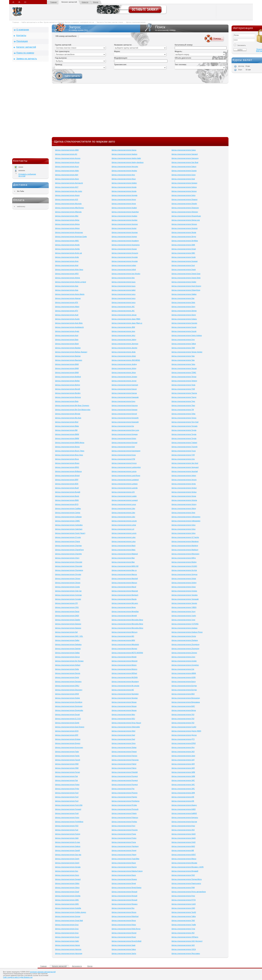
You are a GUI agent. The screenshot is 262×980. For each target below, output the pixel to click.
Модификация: (121, 58)
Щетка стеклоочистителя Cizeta (67, 587)
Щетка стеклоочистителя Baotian (68, 348)
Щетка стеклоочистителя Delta (67, 669)
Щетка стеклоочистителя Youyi (183, 611)
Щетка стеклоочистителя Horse (124, 204)
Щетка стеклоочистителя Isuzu (124, 282)
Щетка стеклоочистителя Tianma (184, 393)
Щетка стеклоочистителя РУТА (184, 900)
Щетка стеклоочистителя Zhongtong (185, 644)
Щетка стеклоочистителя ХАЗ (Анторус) (187, 941)
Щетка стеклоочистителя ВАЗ (183, 694)
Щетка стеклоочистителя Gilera (67, 888)
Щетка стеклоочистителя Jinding (124, 364)
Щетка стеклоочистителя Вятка (184, 710)
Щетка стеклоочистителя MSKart (124, 673)
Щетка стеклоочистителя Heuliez (124, 171)
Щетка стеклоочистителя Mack (124, 546)
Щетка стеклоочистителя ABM (67, 150)
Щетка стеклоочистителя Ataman (68, 298)
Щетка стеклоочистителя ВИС (183, 706)
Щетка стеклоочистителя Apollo (67, 245)
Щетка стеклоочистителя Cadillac (68, 508)
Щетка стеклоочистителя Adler (67, 171)
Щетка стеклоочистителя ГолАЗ (184, 727)
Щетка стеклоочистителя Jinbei (124, 356)
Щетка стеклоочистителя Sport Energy (186, 286)
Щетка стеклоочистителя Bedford (68, 377)
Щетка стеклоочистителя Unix (183, 459)
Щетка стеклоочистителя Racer (124, 863)
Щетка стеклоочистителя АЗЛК (183, 677)
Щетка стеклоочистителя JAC (123, 307)
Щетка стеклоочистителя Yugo (183, 620)
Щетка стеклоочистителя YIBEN (184, 607)
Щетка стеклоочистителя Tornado (184, 426)
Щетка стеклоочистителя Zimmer (184, 653)
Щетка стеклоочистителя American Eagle (71, 237)
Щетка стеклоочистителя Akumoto (68, 204)
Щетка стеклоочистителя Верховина (186, 702)
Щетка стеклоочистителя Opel (123, 735)
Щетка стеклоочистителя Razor (124, 875)
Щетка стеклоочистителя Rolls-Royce (126, 929)
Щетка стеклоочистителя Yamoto (184, 603)
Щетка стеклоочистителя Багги (184, 682)
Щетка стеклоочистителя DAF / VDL (69, 636)
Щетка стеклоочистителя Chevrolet (69, 562)
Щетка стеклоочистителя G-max (68, 842)
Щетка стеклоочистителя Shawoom (185, 208)
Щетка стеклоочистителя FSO (67, 826)
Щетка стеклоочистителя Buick (67, 496)
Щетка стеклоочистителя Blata (67, 426)
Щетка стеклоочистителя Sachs (124, 953)
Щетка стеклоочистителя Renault (124, 892)
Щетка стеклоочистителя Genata (68, 867)
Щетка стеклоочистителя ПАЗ (183, 875)
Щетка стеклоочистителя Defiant (68, 665)
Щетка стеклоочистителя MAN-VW (125, 566)
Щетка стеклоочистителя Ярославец (186, 953)
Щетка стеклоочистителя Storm (184, 315)
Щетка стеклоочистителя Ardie (67, 257)
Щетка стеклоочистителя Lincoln (124, 521)
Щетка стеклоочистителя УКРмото (185, 937)
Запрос (96, 28)
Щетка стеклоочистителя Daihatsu (68, 644)
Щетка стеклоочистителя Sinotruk (184, 228)
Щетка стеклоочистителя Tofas (183, 414)
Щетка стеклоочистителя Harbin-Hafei (126, 158)
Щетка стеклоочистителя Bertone (68, 397)
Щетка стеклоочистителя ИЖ (183, 797)
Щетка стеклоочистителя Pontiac (124, 822)
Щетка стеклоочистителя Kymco (124, 463)
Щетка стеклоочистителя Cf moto (68, 537)
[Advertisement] (30, 111)
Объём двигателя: (183, 58)
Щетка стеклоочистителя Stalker (184, 294)
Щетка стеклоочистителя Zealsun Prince (187, 632)
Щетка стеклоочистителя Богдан (184, 686)
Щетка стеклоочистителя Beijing (68, 385)
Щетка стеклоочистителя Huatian (124, 216)
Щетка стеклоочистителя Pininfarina (126, 801)
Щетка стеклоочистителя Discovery (69, 690)
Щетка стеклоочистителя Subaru (184, 319)
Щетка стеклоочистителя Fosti (67, 813)
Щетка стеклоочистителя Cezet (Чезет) (70, 533)
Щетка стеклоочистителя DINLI (67, 686)
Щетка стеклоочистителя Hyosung (125, 253)
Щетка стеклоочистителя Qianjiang (125, 846)
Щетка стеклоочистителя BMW (67, 434)
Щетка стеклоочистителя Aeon (67, 179)
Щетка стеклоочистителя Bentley (68, 393)
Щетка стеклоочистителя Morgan (124, 649)
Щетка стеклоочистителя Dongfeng (69, 702)
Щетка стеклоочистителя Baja (67, 340)
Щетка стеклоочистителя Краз (183, 826)
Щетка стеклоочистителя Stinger (184, 311)
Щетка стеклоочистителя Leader (124, 496)
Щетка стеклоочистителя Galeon (68, 846)
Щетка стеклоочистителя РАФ (183, 888)
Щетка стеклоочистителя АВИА (184, 673)
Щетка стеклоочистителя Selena (184, 187)
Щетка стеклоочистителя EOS (67, 731)
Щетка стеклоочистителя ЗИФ (183, 793)
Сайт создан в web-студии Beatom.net (18, 977)
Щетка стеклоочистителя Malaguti (125, 554)
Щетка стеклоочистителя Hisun (124, 179)
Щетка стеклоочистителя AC (66, 154)
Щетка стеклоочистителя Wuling (184, 562)
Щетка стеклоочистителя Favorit (68, 760)
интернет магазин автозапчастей (43, 972)
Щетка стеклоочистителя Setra (183, 195)
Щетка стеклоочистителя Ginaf (67, 892)
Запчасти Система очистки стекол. (110, 22)
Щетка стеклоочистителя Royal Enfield (127, 941)
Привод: (59, 65)
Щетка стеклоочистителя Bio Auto (68, 418)
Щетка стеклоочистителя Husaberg (125, 241)
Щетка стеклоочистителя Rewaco (125, 904)
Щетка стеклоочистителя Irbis (123, 278)
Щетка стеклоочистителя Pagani (124, 752)
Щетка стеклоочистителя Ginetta (68, 896)
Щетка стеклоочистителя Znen (183, 657)
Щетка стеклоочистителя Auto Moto (69, 323)
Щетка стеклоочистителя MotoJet (125, 661)
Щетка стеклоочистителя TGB (183, 389)
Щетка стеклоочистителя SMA (183, 245)
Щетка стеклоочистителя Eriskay (68, 739)
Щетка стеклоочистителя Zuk (183, 669)
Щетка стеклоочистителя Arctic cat (68, 253)
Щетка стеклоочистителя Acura (67, 162)
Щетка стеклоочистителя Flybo (67, 789)
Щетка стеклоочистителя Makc (124, 550)
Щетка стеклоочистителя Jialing (124, 340)
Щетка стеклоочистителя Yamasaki (185, 599)
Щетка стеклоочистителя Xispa (184, 587)
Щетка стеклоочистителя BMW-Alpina (70, 443)
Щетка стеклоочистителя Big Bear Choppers (72, 405)
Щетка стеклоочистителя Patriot (124, 764)
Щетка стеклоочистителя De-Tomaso (69, 661)
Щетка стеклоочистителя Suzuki (184, 327)
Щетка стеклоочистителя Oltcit (123, 731)
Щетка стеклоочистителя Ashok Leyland (71, 282)
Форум (96, 2)
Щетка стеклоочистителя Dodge (67, 698)
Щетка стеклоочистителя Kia (123, 426)
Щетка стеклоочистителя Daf (66, 632)
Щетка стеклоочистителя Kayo (123, 401)
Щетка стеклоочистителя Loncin (124, 533)
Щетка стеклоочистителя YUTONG (185, 624)
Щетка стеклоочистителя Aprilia (67, 249)
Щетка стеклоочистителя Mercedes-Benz (127, 628)
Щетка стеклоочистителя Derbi (67, 677)
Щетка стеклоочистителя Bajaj (67, 344)
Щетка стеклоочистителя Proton (124, 838)
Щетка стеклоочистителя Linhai (124, 525)
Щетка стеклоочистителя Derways (68, 682)
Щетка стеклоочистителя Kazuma (125, 405)
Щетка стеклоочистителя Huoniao (125, 232)
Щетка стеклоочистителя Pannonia (125, 760)
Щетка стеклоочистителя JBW (123, 327)
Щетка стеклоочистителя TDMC (184, 372)
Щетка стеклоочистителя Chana (67, 541)
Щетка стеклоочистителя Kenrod (124, 414)
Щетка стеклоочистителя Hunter (124, 228)
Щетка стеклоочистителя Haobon (125, 154)
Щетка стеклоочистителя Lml (123, 529)
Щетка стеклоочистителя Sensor (184, 191)
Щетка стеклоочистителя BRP (67, 480)
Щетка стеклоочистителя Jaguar (124, 315)
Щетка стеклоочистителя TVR (183, 455)
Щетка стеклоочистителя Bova (67, 459)
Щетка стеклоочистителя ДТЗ (183, 739)
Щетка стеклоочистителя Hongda (125, 195)
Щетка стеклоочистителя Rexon (124, 912)
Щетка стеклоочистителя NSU (123, 719)
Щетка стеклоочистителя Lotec (124, 537)
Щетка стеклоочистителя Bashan (68, 356)
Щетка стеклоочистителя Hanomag (69, 953)
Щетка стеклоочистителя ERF (67, 735)
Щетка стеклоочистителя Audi (67, 315)
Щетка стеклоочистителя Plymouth (125, 809)
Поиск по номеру (25, 53)
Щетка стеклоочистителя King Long (125, 430)
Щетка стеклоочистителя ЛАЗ (183, 830)
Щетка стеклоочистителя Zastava (184, 628)
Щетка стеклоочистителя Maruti (124, 587)
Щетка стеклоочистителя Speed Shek (186, 278)
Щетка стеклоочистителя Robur (124, 925)
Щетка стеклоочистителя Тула (183, 929)
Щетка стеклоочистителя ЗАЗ (183, 752)
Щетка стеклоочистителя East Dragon (70, 727)
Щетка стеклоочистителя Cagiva (68, 513)
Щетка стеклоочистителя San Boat (185, 162)
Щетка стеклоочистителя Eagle (67, 723)
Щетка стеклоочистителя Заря (183, 756)
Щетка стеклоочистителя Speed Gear (186, 274)
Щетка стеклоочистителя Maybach (125, 595)
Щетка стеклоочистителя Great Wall (69, 920)
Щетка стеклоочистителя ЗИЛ (183, 764)
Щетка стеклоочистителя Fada (67, 752)
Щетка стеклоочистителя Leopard (125, 500)
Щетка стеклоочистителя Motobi (124, 657)
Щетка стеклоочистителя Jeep (123, 331)
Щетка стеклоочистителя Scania (184, 171)
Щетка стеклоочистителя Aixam (67, 195)
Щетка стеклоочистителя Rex (123, 908)
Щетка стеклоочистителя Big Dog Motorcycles (73, 410)
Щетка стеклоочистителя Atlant (67, 307)
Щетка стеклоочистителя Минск (184, 859)
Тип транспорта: (62, 51)
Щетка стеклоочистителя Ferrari (67, 772)
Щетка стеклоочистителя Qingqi (124, 850)
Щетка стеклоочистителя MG (123, 636)
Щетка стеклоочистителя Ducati (67, 714)
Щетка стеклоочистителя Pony (123, 826)
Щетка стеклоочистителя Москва (184, 863)
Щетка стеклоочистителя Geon (67, 875)
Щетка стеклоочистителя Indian (124, 265)
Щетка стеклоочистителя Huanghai (125, 212)
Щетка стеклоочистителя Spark (184, 269)
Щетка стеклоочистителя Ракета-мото (186, 883)
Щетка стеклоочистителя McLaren (125, 603)
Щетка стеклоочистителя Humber (125, 220)
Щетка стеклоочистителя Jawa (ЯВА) (126, 319)
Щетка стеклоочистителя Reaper (124, 879)
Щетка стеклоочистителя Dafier (67, 640)
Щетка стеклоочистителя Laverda (125, 488)
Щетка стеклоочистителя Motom (124, 665)
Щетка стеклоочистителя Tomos (184, 418)
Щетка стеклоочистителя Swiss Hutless (187, 335)
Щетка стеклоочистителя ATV (67, 311)
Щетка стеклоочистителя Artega (67, 278)
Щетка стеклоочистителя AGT (67, 187)
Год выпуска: (61, 58)
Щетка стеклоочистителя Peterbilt (125, 772)
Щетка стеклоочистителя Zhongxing (185, 649)
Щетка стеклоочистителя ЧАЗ (183, 945)
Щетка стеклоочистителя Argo (67, 261)
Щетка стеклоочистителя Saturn (184, 166)
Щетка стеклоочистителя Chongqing (69, 570)
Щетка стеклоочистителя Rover (124, 937)
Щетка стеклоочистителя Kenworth (125, 418)
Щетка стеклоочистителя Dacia (67, 611)
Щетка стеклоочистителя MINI (123, 640)
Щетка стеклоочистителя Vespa (184, 496)
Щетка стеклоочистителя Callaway (68, 517)
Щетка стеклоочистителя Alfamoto (68, 212)
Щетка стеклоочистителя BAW (67, 364)
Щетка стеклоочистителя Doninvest (69, 706)
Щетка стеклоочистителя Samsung (185, 158)
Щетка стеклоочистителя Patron (124, 768)
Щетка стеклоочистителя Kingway (125, 434)
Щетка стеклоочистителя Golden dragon (71, 912)
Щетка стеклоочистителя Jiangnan (125, 344)
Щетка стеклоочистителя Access (68, 158)
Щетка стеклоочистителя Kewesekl (125, 422)
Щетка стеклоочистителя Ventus (184, 492)
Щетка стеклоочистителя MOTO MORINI (127, 653)
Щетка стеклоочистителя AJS (67, 199)
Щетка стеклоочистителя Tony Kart (185, 422)
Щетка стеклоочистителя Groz (67, 925)
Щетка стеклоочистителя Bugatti (68, 492)
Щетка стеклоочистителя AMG (67, 241)
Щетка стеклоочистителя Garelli (67, 850)
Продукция (22, 41)
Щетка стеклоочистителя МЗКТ (184, 855)
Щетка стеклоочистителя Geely (67, 859)
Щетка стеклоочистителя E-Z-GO (68, 719)
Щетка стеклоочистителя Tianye (184, 397)
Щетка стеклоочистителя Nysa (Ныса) (126, 723)
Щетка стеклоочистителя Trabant (184, 443)
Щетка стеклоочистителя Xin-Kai (184, 570)
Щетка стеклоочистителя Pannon (124, 756)
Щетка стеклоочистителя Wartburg (185, 550)
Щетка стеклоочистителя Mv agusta (125, 686)
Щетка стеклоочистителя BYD (67, 504)
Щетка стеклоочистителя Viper (183, 513)
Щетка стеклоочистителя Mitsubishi (125, 644)
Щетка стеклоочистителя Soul (183, 265)
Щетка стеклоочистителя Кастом (184, 822)
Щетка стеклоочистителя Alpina (67, 224)
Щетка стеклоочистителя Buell (67, 488)
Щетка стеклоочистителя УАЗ (183, 933)
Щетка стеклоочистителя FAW (67, 764)
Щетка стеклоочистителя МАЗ (183, 846)
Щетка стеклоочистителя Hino (123, 175)
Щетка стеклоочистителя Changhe (68, 554)
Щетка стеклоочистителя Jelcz (123, 335)
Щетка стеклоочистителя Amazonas (69, 232)
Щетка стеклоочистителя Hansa (124, 150)
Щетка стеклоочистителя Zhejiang (185, 640)
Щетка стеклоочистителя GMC (67, 900)
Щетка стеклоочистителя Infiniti (124, 269)
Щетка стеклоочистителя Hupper (124, 237)
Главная (53, 2)
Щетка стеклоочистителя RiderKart (125, 916)
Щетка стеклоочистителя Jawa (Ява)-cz (127, 323)
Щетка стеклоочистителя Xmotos (184, 591)
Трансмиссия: (120, 65)
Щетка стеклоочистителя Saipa (184, 150)
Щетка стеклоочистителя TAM (183, 348)
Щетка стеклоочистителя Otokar (124, 747)
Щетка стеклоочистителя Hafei (67, 941)
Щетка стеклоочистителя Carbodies (69, 525)
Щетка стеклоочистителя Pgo (123, 789)
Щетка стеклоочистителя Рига (183, 896)
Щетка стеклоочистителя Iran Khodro (126, 274)
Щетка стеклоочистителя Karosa (124, 393)
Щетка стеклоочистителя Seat (183, 179)
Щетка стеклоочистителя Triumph (184, 447)
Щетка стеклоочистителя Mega (124, 607)
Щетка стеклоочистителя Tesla (183, 385)
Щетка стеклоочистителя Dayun (67, 657)
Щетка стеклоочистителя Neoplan (125, 698)
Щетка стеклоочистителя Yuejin (184, 616)
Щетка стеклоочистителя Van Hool (185, 463)
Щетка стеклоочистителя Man (123, 558)
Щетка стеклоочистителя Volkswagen (186, 517)
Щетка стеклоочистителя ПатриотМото (187, 879)
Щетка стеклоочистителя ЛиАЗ (183, 834)
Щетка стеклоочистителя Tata (183, 356)
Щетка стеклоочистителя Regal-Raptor (127, 888)
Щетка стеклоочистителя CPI (66, 603)
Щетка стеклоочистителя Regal (124, 883)
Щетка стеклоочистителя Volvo (183, 525)
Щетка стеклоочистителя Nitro (123, 714)
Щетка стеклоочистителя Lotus (124, 541)
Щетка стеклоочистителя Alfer (67, 216)
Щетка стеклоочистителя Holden (124, 183)
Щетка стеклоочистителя (136, 22)
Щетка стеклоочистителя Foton (67, 817)
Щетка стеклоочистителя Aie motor (69, 191)
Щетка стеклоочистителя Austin (67, 319)
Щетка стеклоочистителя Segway (184, 183)
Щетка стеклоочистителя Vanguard (185, 467)
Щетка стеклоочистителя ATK (67, 302)
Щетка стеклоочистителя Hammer (68, 949)
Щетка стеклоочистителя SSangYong (186, 290)
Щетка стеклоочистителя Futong (68, 834)
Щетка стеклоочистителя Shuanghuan (186, 216)
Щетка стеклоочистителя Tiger (183, 401)
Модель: (179, 51)
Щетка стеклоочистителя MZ (123, 690)
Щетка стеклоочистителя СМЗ (183, 908)
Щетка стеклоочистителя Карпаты (185, 817)
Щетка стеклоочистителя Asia (67, 286)
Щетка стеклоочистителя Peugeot (125, 776)
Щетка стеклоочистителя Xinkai (184, 579)
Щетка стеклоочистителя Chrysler (68, 574)
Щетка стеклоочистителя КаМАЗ (184, 813)
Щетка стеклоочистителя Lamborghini (126, 467)
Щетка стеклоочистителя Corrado (68, 599)
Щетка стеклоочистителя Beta (67, 401)
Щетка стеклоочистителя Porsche (125, 830)
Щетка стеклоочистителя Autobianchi (69, 327)
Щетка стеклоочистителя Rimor (124, 920)
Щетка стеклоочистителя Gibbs (67, 883)
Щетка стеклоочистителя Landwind (125, 480)
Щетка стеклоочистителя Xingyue (184, 574)
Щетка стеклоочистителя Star (183, 298)
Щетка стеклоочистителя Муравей (185, 871)
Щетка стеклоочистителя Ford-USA (69, 805)
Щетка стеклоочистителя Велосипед (186, 698)
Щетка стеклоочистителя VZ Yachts (185, 537)
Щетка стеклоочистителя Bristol (67, 476)
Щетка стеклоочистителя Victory (184, 504)
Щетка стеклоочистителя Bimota (68, 414)
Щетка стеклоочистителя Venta (184, 484)
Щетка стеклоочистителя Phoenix (125, 793)
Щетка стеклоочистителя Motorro (124, 669)
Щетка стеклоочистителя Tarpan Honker (187, 352)
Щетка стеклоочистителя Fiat (66, 776)
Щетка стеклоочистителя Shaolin (184, 204)
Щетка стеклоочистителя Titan (183, 405)
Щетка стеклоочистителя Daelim (68, 620)
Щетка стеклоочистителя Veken (184, 476)
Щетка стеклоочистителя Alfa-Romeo (69, 208)
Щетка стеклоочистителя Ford (67, 793)
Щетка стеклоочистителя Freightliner (69, 822)
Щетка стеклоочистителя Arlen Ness (69, 269)
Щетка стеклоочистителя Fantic (67, 756)
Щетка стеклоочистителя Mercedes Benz (127, 620)
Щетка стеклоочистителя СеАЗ (184, 904)
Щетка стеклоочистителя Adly (67, 175)
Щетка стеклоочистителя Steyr (183, 307)
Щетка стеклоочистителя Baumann (69, 360)
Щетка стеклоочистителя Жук (183, 747)
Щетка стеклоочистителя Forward (68, 809)
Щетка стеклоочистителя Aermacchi (69, 183)
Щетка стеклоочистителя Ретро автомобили (189, 892)
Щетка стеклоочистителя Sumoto (184, 323)
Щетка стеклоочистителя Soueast (184, 261)
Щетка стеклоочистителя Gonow (68, 916)
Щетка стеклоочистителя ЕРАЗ (184, 743)
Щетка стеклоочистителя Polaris (124, 813)
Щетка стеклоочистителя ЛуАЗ (183, 842)
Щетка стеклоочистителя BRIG (67, 467)
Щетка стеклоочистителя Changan (68, 546)
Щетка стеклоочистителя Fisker (67, 785)
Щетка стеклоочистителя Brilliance (68, 471)
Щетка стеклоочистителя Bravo (67, 463)
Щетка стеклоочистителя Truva (184, 451)
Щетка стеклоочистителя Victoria (184, 500)
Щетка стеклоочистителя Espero (68, 743)
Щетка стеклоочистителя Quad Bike (125, 859)
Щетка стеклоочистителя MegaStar (125, 611)
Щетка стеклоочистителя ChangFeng (69, 550)
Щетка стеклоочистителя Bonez (67, 447)
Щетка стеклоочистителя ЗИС (183, 780)
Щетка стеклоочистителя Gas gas (68, 855)
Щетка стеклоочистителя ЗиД (183, 760)
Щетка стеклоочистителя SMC (183, 253)
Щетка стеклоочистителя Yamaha (184, 595)
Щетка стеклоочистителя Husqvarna (126, 245)
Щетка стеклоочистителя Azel (67, 335)
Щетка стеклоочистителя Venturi (184, 488)
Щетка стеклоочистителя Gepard (68, 879)
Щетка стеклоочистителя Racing (124, 867)
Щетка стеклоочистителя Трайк (184, 925)
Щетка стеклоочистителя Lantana (125, 484)
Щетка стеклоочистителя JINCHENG (126, 360)
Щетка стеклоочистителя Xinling (184, 583)
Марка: (117, 51)
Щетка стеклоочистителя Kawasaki (125, 397)
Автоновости (77, 966)
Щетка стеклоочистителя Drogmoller (69, 710)
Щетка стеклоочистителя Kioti (123, 447)
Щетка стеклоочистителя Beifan (67, 381)
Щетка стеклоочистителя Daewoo (68, 624)
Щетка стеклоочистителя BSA (67, 484)
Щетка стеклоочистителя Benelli (68, 389)
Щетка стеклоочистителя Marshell (125, 579)
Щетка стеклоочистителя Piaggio (124, 797)
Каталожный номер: (184, 45)
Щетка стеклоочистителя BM (66, 430)
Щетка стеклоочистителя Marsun (124, 583)
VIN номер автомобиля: (66, 36)
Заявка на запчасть (27, 59)
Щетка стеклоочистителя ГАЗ (183, 714)
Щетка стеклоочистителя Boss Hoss (69, 455)
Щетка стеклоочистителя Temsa (184, 377)
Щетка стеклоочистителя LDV (123, 492)
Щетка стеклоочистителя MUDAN (125, 677)
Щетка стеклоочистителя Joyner (124, 381)
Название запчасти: (123, 45)
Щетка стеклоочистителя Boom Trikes (70, 451)
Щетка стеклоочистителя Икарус (184, 805)
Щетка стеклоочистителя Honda (124, 187)
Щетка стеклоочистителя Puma (124, 842)
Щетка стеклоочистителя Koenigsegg (126, 451)
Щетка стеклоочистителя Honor (124, 199)
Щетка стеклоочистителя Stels (183, 302)
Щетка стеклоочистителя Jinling (124, 368)
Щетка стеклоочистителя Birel (67, 422)
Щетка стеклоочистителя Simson (184, 224)
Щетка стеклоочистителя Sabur (124, 949)
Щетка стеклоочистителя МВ (183, 850)
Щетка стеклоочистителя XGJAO (184, 566)
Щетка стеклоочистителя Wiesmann (185, 554)
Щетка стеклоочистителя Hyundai (125, 257)
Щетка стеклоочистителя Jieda (124, 352)
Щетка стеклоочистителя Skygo (184, 237)
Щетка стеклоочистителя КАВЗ (183, 809)
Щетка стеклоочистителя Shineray (185, 212)
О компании (23, 30)
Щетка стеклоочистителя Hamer (68, 945)
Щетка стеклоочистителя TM (183, 410)
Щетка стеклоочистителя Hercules (125, 166)
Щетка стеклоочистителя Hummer (125, 224)
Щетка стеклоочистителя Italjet (124, 290)
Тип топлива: (181, 65)
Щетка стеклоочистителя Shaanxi (184, 199)
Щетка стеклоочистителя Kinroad (124, 443)
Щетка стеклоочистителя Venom (184, 480)
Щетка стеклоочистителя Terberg (184, 381)
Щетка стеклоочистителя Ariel (67, 265)
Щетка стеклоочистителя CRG (67, 607)
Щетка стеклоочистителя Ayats (67, 331)
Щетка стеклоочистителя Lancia (124, 471)
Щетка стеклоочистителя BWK (67, 500)
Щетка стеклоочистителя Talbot (184, 344)
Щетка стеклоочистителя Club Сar (68, 591)
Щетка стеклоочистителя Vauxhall (185, 471)
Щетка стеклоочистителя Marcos (124, 574)
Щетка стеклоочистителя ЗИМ (183, 772)
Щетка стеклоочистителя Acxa (67, 166)
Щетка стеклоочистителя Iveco (124, 294)
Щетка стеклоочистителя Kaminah (125, 385)
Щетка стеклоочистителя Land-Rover (126, 476)
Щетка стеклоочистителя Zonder (184, 661)
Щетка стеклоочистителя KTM (123, 459)
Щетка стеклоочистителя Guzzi (67, 937)
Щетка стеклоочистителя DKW (67, 694)
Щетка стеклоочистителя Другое (184, 735)
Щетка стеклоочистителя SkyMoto (185, 241)
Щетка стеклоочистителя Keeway (125, 410)
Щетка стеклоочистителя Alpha (67, 220)
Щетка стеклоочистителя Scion (184, 175)
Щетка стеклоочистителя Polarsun (125, 817)
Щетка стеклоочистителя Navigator (125, 694)
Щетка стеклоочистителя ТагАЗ (184, 912)
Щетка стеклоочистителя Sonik (184, 257)
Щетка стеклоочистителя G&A (67, 838)
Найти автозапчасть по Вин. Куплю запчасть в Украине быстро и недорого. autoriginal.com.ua (58, 22)
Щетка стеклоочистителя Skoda (184, 232)
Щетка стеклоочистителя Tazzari (184, 368)
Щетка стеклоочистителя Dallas (67, 653)
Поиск (184, 28)
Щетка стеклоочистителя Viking (184, 508)
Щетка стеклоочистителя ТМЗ (183, 920)
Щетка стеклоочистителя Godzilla (68, 908)
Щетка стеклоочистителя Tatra (183, 364)
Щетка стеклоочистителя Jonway (124, 377)
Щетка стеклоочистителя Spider (184, 282)
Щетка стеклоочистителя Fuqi (67, 830)
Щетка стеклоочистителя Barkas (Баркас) (71, 352)
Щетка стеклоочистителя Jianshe (124, 348)
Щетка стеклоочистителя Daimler (68, 649)
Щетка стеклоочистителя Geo (67, 871)
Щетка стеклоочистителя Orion (124, 743)
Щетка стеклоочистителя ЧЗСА (184, 949)
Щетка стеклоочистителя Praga (124, 834)
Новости (85, 2)
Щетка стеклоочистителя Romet (124, 933)
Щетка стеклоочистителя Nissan (124, 702)
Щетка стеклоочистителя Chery (67, 558)
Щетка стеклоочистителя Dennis (68, 673)
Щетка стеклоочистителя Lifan (123, 508)
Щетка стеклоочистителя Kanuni (124, 389)
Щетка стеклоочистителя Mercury (125, 632)
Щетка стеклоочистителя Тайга (184, 916)
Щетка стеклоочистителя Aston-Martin (70, 294)
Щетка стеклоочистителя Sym (183, 340)
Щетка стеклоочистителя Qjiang (124, 855)
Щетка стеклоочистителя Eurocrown (69, 747)
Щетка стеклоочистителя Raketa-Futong (127, 871)
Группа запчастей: (63, 45)
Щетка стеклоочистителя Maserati (125, 591)
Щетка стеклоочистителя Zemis (184, 636)
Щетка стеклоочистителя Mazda (124, 599)
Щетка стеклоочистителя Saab (124, 945)
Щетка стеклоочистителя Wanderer (185, 541)
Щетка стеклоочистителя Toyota (184, 430)
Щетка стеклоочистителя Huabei (124, 208)
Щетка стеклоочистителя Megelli (124, 616)
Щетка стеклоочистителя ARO (67, 274)
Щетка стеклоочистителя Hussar (124, 249)
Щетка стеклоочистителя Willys (184, 558)
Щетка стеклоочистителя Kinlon (124, 438)
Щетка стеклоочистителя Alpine (67, 228)
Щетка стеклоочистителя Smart (184, 249)
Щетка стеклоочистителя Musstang (125, 682)
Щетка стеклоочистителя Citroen (68, 579)
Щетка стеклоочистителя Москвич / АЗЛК (188, 867)
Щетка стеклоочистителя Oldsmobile (126, 727)
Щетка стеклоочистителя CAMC (67, 521)
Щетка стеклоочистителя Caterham (69, 529)
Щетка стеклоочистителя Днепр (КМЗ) (186, 731)
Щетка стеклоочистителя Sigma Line (186, 220)
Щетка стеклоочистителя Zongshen (185, 665)
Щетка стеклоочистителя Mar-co (124, 570)
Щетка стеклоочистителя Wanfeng (185, 546)
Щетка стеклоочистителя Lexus (124, 504)
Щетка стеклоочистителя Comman (68, 595)
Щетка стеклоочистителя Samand (185, 154)
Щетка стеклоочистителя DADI (67, 616)
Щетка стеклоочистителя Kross (124, 455)
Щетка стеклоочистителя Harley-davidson (128, 162)
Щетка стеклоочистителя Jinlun (124, 372)
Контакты (21, 35)
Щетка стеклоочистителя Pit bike (124, 805)
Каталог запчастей (69, 2)
